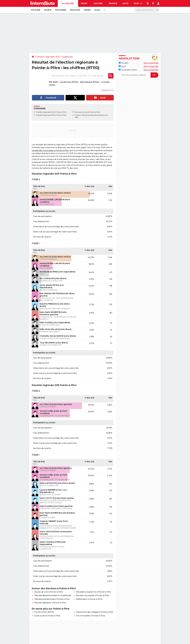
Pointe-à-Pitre (80, 115)
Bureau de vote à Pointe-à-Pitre (49, 592)
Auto (125, 3)
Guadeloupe (67, 57)
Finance (113, 3)
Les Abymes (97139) (69, 82)
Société (48, 10)
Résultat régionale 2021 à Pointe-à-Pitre (51, 112)
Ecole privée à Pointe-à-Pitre (47, 616)
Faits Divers (61, 10)
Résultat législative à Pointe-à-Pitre (50, 603)
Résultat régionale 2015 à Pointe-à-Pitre (51, 115)
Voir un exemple (151, 63)
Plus (138, 3)
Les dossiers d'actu (128, 70)
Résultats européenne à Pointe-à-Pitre (93, 592)
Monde (87, 10)
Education (75, 10)
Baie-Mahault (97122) (89, 82)
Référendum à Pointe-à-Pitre (89, 599)
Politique (36, 10)
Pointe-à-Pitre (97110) (44, 612)
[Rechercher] (147, 10)
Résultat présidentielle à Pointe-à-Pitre (52, 599)
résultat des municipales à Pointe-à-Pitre (50, 150)
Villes (97, 10)
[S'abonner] (139, 75)
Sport (84, 3)
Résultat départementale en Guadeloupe (53, 595)
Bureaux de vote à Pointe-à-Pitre (87, 112)
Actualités (68, 3)
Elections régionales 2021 (48, 57)
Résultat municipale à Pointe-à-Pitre (92, 595)
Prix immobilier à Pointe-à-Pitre (90, 616)
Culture (98, 3)
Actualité (124, 63)
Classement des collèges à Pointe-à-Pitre (95, 612)
